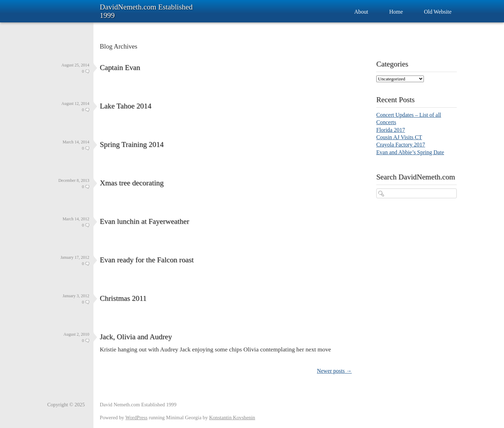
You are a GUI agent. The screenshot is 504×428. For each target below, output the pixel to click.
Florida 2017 (391, 130)
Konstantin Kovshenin (232, 418)
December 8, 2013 (74, 180)
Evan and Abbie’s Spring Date (410, 152)
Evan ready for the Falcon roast (147, 260)
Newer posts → (334, 371)
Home (396, 12)
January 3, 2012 (76, 296)
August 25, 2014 (75, 65)
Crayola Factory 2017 (401, 145)
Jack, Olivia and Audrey (136, 337)
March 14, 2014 (76, 142)
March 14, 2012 (76, 219)
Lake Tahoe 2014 (125, 106)
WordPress (136, 418)
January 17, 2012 (75, 257)
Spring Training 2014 (132, 144)
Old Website (438, 12)
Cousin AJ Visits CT (399, 137)
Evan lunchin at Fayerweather (144, 221)
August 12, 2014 (75, 104)
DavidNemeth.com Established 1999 (146, 11)
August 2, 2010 (76, 334)
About (361, 12)
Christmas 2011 (123, 298)
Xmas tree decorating (132, 183)
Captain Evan (120, 67)
